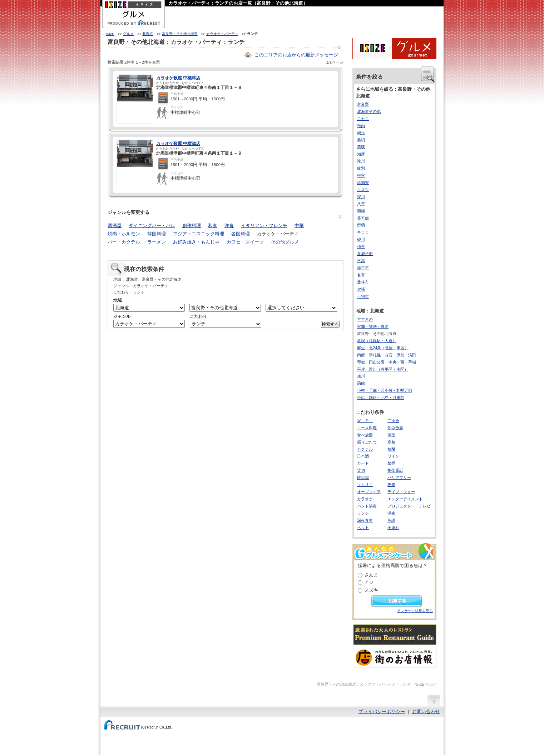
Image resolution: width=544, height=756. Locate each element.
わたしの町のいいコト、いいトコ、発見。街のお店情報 (395, 657)
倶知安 (363, 182)
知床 (361, 154)
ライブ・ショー (401, 492)
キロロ (363, 232)
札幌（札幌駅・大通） (377, 341)
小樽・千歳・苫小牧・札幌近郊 (385, 390)
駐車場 (363, 477)
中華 (299, 226)
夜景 (391, 485)
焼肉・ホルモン (124, 234)
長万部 (363, 218)
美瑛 (361, 147)
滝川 (361, 161)
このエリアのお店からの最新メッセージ (296, 55)
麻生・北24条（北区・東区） (383, 348)
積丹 (361, 246)
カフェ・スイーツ (245, 242)
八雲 (361, 204)
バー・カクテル (124, 242)
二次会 (393, 421)
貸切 (361, 470)
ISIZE (110, 34)
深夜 (391, 513)
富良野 (363, 104)
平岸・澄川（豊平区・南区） (383, 369)
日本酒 (363, 456)
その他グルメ (285, 242)
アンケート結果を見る (415, 611)
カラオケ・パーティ (222, 34)
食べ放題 (365, 435)
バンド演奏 (367, 506)
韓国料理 (157, 234)
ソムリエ (365, 485)
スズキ (371, 590)
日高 (361, 261)
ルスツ (363, 190)
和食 (213, 226)
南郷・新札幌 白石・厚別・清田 (387, 355)
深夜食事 (365, 520)
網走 (361, 133)
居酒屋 (115, 226)
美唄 (361, 140)
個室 (391, 435)
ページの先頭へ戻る (434, 700)
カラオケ (365, 499)
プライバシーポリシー (382, 712)
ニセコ (363, 119)
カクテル (365, 449)
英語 (391, 520)
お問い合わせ (426, 712)
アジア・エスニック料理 (199, 234)
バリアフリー (399, 477)
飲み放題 (395, 428)
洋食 (229, 226)
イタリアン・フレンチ (264, 226)
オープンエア (369, 492)
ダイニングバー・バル (152, 226)
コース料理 (367, 428)
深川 (361, 197)
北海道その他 (369, 111)
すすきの (365, 319)
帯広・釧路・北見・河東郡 (381, 397)
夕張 (361, 289)
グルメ (128, 34)
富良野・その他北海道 (180, 34)
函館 (361, 383)
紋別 (361, 168)
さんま (371, 575)
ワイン (393, 456)
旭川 (361, 376)
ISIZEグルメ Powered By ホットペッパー (394, 49)
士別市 (363, 296)
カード (363, 463)
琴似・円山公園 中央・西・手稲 (387, 362)
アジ (369, 582)
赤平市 (363, 268)
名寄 (361, 275)
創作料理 (192, 226)
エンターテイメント (405, 499)
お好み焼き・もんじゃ (196, 242)
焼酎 (391, 449)
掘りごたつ (367, 442)
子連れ (393, 527)
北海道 (148, 34)
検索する (330, 324)
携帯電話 (395, 470)
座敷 (391, 442)
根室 (361, 175)
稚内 (361, 126)
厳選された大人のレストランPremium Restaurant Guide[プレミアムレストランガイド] (395, 635)
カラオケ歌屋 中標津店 (178, 78)
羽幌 (361, 211)
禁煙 (391, 463)
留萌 (361, 225)
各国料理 (241, 234)
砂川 (361, 239)
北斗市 (363, 282)
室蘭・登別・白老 (373, 326)
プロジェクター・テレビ (409, 506)
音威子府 (365, 254)
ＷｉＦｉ (365, 421)
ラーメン (157, 242)
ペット (363, 527)
